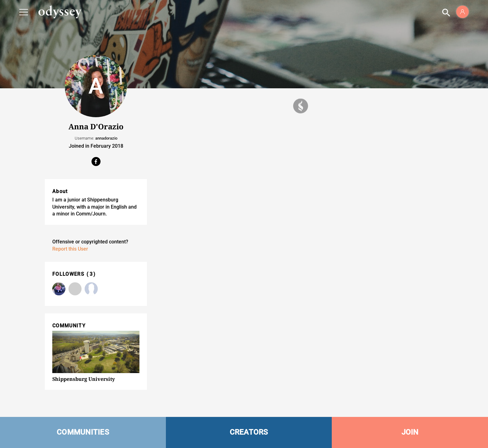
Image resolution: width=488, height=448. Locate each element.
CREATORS (249, 432)
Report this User (70, 249)
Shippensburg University (84, 379)
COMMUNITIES (83, 432)
